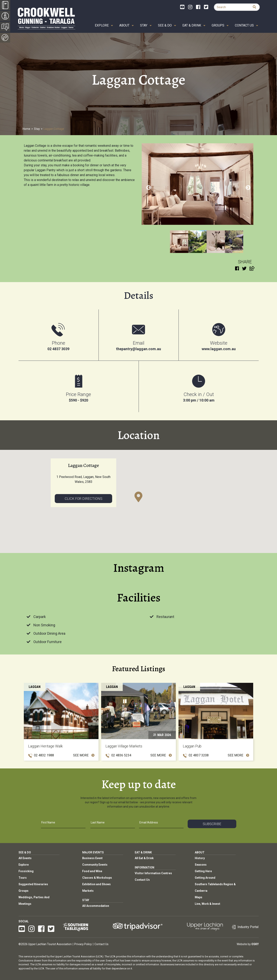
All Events (25, 858)
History (200, 858)
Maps (199, 897)
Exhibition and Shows (96, 884)
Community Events (95, 865)
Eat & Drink (192, 25)
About (124, 25)
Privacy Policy (83, 944)
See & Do (165, 25)
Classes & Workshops (97, 878)
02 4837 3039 (58, 349)
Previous (148, 187)
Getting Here (203, 871)
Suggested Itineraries (33, 884)
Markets (88, 891)
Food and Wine (92, 871)
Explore (102, 25)
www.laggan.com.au (219, 349)
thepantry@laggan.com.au (138, 349)
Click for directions (84, 499)
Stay (144, 25)
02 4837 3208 (199, 755)
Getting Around (205, 878)
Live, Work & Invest (207, 904)
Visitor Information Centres (153, 873)
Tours (23, 878)
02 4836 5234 (121, 755)
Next (247, 187)
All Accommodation (96, 906)
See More (84, 755)
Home (26, 129)
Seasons (201, 865)
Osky (255, 944)
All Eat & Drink (144, 858)
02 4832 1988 (44, 755)
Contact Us (244, 25)
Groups (218, 25)
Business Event (92, 858)
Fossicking (26, 871)
